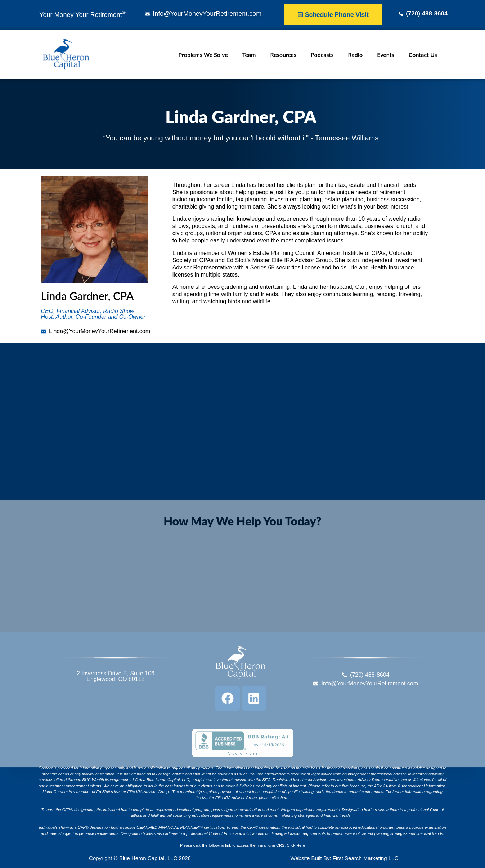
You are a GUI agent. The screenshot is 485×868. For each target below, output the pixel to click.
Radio (356, 55)
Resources (283, 55)
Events (386, 55)
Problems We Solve (203, 55)
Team (249, 55)
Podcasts (322, 55)
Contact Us (423, 55)
